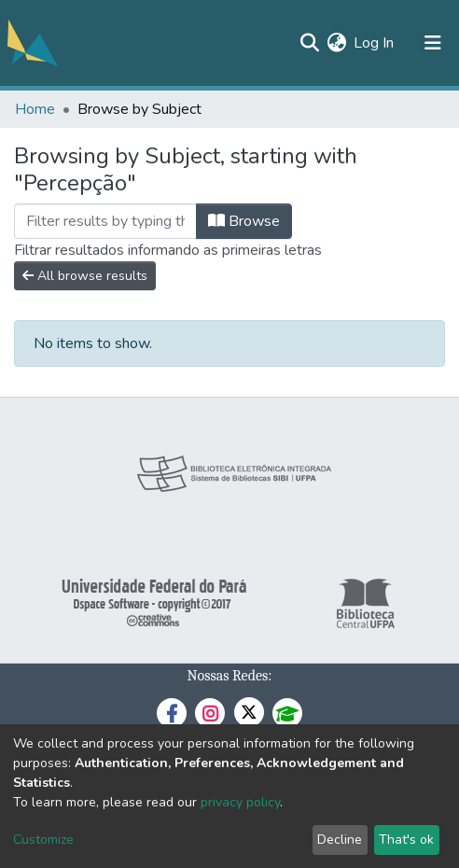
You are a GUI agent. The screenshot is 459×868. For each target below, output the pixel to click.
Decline (340, 840)
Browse (244, 221)
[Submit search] (309, 43)
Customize (43, 840)
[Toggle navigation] (433, 43)
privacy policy (240, 802)
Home (35, 109)
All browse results (85, 276)
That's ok (406, 840)
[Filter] (105, 221)
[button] (336, 43)
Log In (375, 43)
